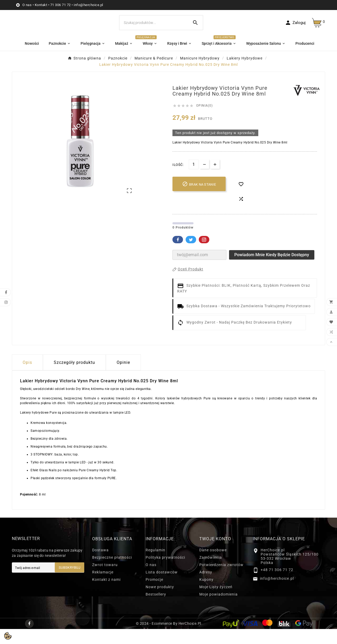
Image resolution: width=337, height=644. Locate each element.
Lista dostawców (162, 587)
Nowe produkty (160, 602)
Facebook (178, 255)
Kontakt (41, 5)
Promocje (154, 595)
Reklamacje (103, 587)
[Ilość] (194, 179)
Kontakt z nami (106, 595)
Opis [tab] (27, 377)
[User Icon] (295, 23)
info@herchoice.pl (88, 5)
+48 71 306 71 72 (277, 585)
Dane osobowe (213, 565)
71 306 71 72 (61, 5)
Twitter (191, 255)
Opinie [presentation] (123, 377)
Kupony (206, 595)
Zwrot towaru (105, 580)
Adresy (206, 587)
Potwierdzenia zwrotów (221, 580)
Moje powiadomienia (219, 609)
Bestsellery (156, 609)
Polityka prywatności (165, 572)
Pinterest (204, 255)
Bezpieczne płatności (112, 572)
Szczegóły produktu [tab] (74, 377)
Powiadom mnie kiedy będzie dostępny (272, 270)
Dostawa (100, 565)
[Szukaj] (154, 23)
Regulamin (155, 565)
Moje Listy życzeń (216, 602)
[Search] (195, 23)
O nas (27, 5)
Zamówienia (211, 572)
